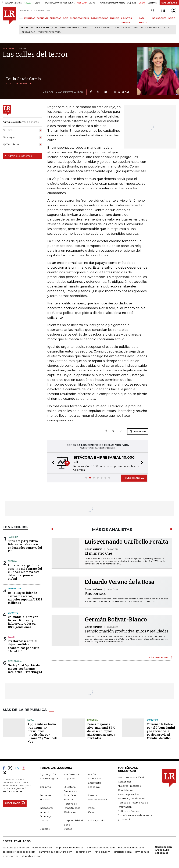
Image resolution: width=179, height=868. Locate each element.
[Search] (153, 10)
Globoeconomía (97, 799)
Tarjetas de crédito (49, 32)
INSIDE (171, 18)
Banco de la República (67, 28)
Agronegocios (48, 774)
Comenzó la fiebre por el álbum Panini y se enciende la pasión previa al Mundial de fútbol (161, 731)
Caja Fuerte (71, 778)
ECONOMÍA (43, 18)
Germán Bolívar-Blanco (116, 620)
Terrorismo (28, 32)
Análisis (92, 774)
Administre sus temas (18, 156)
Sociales (45, 829)
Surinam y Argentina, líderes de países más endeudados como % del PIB (25, 546)
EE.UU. (31, 720)
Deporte (13, 613)
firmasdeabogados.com (101, 848)
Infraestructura (72, 808)
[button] (52, 463)
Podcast (45, 820)
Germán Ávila (123, 28)
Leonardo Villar (103, 28)
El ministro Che (98, 553)
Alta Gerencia (72, 774)
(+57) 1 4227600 (12, 791)
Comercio (152, 720)
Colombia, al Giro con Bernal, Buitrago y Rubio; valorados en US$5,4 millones (23, 622)
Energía (12, 561)
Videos (68, 829)
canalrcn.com (83, 852)
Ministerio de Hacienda (147, 28)
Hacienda (13, 537)
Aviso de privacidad (129, 794)
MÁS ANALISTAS (158, 657)
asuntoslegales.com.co (16, 848)
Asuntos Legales (49, 778)
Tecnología (15, 661)
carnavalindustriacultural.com (56, 852)
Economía (94, 787)
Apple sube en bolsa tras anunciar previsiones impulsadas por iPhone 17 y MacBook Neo (42, 733)
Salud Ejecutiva (97, 820)
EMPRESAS (56, 18)
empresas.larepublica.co (69, 848)
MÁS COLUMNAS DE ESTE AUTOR (63, 92)
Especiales (70, 795)
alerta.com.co (11, 856)
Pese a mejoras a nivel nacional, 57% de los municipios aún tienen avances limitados (101, 731)
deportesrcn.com (32, 856)
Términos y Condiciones (131, 798)
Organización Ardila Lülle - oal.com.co (163, 850)
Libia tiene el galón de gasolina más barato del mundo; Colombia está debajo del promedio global (25, 572)
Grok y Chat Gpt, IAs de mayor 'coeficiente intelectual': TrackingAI (25, 669)
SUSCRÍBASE (169, 3)
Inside (91, 808)
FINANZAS (30, 18)
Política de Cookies (129, 811)
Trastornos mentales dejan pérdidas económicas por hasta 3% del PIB (24, 646)
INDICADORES (159, 18)
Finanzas (45, 799)
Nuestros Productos (129, 786)
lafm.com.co (142, 852)
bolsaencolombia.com (131, 848)
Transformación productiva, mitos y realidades (126, 631)
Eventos (93, 795)
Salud (11, 637)
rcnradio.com (102, 852)
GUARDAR (122, 92)
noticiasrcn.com (123, 852)
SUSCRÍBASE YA (134, 478)
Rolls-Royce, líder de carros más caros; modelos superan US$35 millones (25, 598)
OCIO (66, 18)
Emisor (87, 28)
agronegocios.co (42, 848)
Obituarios (70, 812)
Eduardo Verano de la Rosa (119, 582)
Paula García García (24, 79)
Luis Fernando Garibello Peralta (126, 542)
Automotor (15, 589)
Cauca (166, 28)
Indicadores (47, 808)
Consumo (45, 787)
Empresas (45, 795)
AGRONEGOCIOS (99, 18)
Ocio (91, 812)
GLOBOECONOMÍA (80, 18)
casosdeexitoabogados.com (19, 852)
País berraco (96, 594)
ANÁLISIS (115, 18)
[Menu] (22, 18)
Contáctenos (125, 790)
